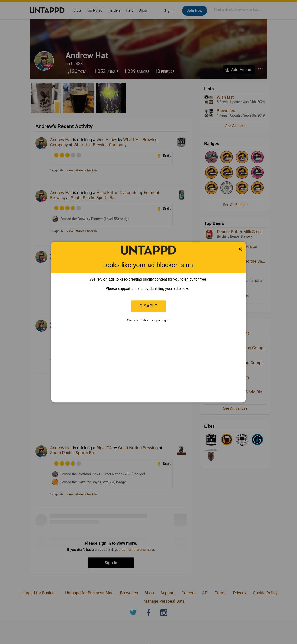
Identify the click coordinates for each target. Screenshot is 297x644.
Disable (148, 306)
